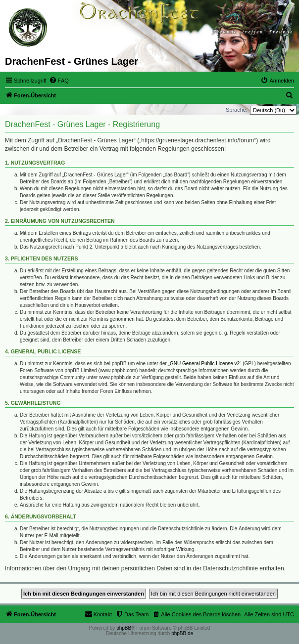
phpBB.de (182, 633)
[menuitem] (59, 81)
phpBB (124, 628)
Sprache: (237, 110)
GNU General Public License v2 (205, 364)
